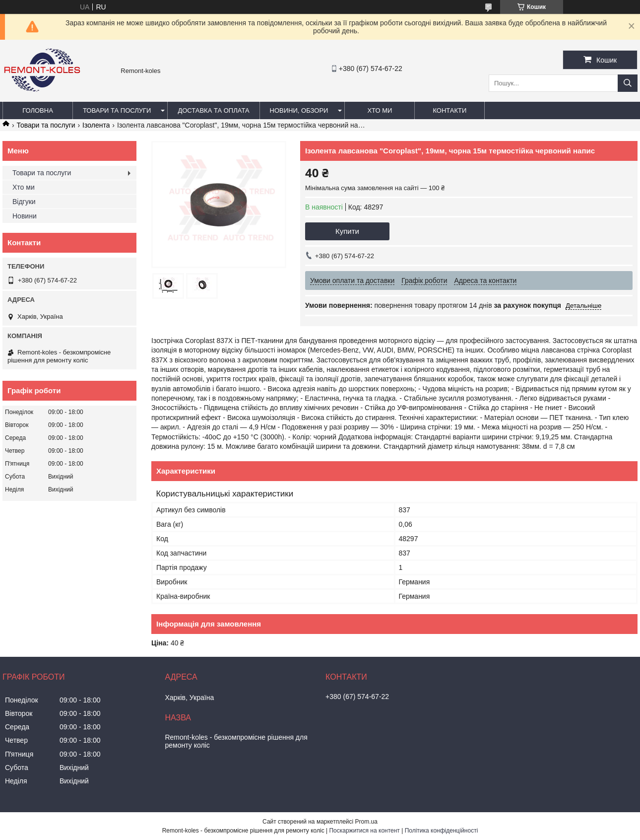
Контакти (449, 110)
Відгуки (24, 202)
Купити (347, 231)
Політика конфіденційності (442, 831)
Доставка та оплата (213, 110)
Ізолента (96, 125)
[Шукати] (628, 83)
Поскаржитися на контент (364, 831)
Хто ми (380, 110)
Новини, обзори (299, 110)
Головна (38, 110)
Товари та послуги (117, 110)
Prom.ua (366, 822)
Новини (25, 216)
